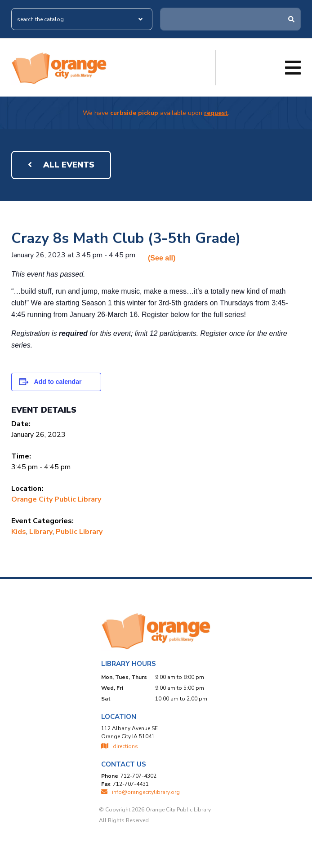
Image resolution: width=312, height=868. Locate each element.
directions (120, 746)
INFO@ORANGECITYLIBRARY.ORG (140, 792)
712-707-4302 (138, 776)
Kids (19, 532)
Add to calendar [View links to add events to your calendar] (58, 382)
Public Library (79, 532)
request (216, 113)
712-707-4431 (131, 784)
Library (41, 532)
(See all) (162, 258)
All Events (61, 165)
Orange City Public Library (56, 499)
